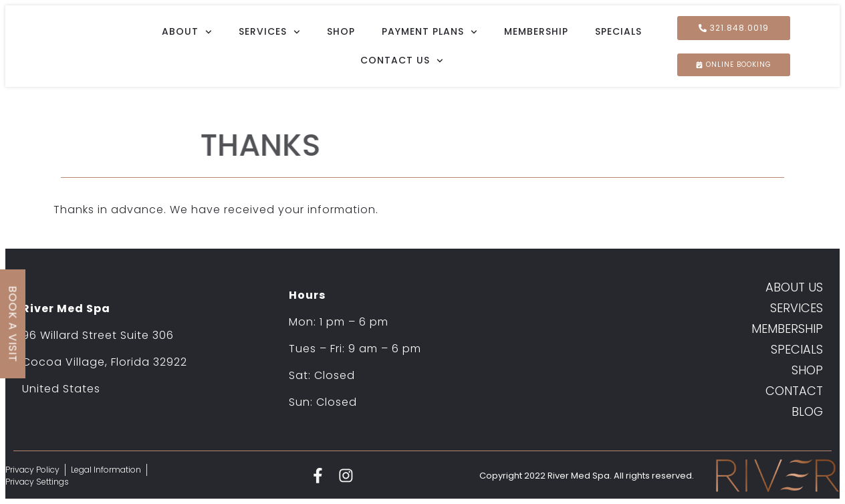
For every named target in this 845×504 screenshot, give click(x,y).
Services (269, 32)
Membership (536, 31)
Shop (341, 31)
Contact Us (402, 61)
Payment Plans (430, 32)
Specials (618, 31)
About (187, 32)
